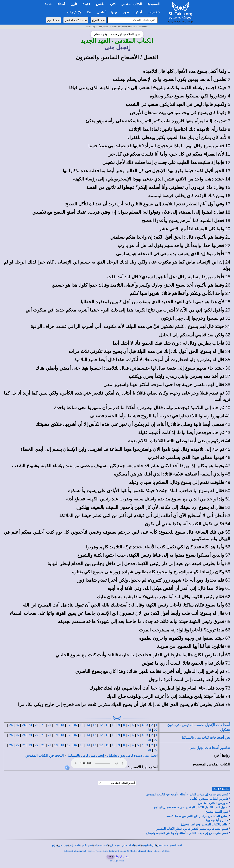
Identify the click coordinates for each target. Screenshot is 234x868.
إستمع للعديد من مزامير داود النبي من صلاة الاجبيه (197, 816)
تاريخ (111, 845)
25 (17, 725)
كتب (106, 845)
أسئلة (131, 845)
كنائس (90, 845)
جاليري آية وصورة (217, 820)
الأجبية (138, 845)
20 (49, 725)
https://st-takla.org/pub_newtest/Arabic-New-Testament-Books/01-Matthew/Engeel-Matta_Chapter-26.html (117, 851)
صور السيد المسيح (217, 812)
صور (60, 845)
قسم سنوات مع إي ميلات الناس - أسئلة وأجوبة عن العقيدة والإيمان (187, 833)
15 (82, 725)
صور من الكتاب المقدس (213, 803)
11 (107, 725)
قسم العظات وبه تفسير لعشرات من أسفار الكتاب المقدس (192, 829)
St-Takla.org (91, 27)
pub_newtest (104, 27)
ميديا (66, 845)
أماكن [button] (138, 12)
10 (114, 725)
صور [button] (126, 12)
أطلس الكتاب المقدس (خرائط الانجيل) (205, 824)
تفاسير (160, 845)
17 (69, 725)
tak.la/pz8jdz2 (117, 861)
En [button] (89, 12)
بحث (166, 845)
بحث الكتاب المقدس (76, 20)
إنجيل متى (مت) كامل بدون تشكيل (132, 755)
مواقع (54, 845)
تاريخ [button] (74, 4)
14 (88, 725)
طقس (125, 845)
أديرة (84, 845)
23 (30, 725)
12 (101, 725)
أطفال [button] (101, 12)
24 (24, 725)
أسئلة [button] (61, 4)
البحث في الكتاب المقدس (45, 755)
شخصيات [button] (155, 12)
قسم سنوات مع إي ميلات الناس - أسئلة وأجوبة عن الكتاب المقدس (187, 794)
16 (75, 725)
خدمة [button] (48, 4)
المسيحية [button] (154, 4)
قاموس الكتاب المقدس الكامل (209, 799)
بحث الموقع (98, 20)
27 (156, 730)
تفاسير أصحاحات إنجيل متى (210, 748)
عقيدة (118, 845)
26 (11, 725)
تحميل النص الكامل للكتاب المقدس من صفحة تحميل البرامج (191, 807)
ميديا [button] (114, 12)
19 (56, 725)
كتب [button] (113, 4)
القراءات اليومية (149, 845)
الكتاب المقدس (176, 845)
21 (43, 725)
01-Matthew (143, 27)
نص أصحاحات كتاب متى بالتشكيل (205, 737)
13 (95, 725)
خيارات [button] (74, 12)
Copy (110, 856)
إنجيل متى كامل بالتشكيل (85, 755)
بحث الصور (54, 20)
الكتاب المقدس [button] (131, 4)
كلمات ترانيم (75, 845)
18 (62, 725)
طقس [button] (100, 4)
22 (37, 725)
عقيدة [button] (86, 4)
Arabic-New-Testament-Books (124, 27)
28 (149, 730)
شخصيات (98, 845)
